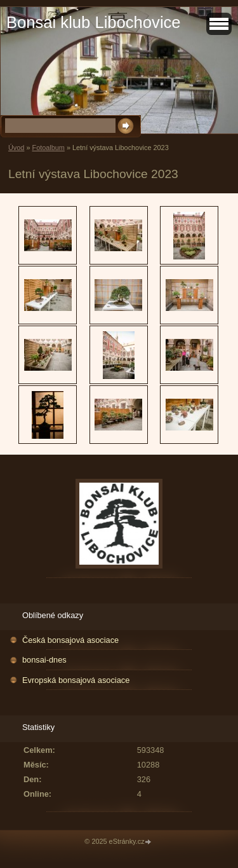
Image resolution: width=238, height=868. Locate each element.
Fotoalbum (48, 148)
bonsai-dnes (44, 660)
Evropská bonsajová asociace (76, 680)
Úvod (16, 148)
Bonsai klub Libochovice (94, 22)
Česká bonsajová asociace (70, 640)
